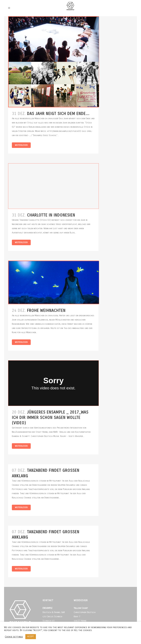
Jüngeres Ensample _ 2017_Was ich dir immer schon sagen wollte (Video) (50, 418)
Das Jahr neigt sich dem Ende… (58, 114)
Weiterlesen (21, 145)
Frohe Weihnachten (46, 311)
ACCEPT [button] (31, 637)
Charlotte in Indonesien (51, 215)
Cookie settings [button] (14, 637)
